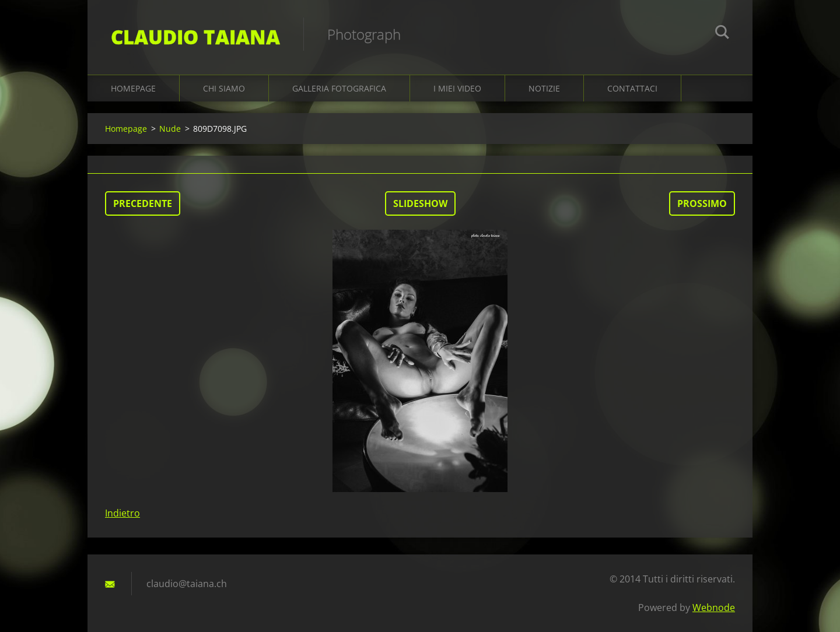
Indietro (123, 513)
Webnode (714, 608)
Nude (170, 129)
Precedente (143, 203)
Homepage (133, 88)
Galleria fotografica (339, 88)
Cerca (722, 34)
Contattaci (632, 88)
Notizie (544, 88)
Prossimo (702, 203)
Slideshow (420, 203)
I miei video (457, 88)
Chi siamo (224, 88)
